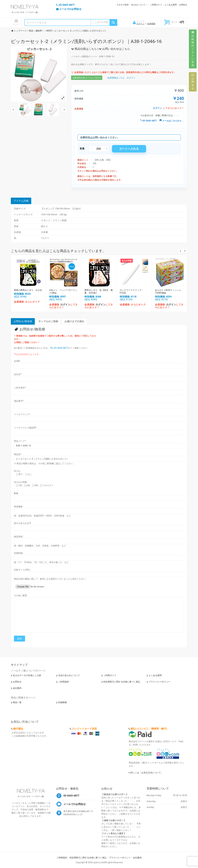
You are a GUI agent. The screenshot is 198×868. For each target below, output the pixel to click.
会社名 (18, 374)
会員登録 (151, 24)
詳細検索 (62, 702)
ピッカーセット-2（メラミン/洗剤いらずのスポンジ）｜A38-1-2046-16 (86, 41)
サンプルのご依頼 (48, 321)
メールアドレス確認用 (25, 428)
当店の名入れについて (69, 675)
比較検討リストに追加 (193, 49)
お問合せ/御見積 (23, 321)
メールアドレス (22, 414)
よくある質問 (171, 5)
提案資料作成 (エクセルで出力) (87, 78)
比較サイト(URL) (22, 570)
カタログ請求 (123, 5)
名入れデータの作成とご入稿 (27, 675)
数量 (16, 493)
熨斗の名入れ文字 (23, 523)
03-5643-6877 (148, 121)
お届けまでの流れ (74, 321)
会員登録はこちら (116, 78)
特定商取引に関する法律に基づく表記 (122, 682)
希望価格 (18, 507)
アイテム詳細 (21, 201)
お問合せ (183, 5)
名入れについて (138, 5)
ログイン (140, 24)
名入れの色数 (20, 482)
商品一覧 (17, 702)
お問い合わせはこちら (114, 49)
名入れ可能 (103, 22)
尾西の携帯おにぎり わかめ (28, 290)
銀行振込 (18, 729)
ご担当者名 (20, 388)
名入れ (17, 471)
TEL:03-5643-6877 (59, 348)
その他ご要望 (20, 595)
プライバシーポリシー (159, 682)
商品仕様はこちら (84, 49)
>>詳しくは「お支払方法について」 (146, 773)
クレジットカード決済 (84, 729)
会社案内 (17, 688)
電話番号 (19, 401)
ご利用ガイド (156, 5)
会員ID (17, 361)
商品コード (20, 441)
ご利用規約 (64, 682)
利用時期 (18, 553)
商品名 (18, 454)
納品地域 (18, 537)
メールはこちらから (171, 121)
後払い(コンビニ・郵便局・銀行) (149, 729)
